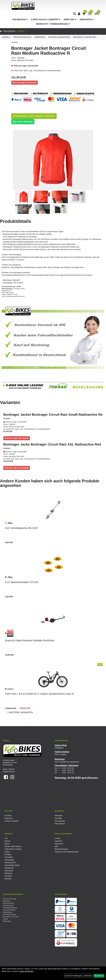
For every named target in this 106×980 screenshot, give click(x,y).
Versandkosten (60, 821)
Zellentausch (9, 871)
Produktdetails (22, 37)
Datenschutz (59, 844)
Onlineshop (20, 20)
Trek (6, 838)
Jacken (21, 31)
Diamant (7, 841)
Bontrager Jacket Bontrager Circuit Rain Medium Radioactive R (49, 51)
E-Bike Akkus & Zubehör (46, 20)
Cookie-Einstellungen (73, 976)
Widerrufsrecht (60, 824)
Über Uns (70, 20)
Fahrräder (8, 854)
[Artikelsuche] (75, 14)
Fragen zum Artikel (59, 37)
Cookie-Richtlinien (26, 971)
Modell (6, 37)
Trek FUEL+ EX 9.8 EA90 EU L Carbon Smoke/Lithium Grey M (39, 694)
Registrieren (9, 818)
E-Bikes (7, 852)
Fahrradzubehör (10, 863)
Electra (7, 844)
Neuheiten (8, 879)
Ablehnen (88, 976)
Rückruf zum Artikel (85, 37)
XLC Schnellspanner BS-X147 (22, 528)
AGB (56, 846)
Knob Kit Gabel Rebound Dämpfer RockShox (30, 640)
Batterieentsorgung (61, 849)
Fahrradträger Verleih (12, 865)
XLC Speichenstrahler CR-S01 (22, 582)
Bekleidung (10, 31)
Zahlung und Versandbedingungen (67, 852)
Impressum (59, 841)
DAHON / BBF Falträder (13, 846)
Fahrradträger (9, 860)
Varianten (40, 37)
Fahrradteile (9, 857)
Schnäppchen (9, 868)
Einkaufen (87, 20)
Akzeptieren (99, 976)
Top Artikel (58, 818)
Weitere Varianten (21, 712)
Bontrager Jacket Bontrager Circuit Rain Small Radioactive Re (53, 415)
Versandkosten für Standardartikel (47, 71)
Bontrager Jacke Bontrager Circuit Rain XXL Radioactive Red (52, 444)
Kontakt (57, 838)
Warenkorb (58, 816)
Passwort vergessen (12, 821)
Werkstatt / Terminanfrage (53, 24)
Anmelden (8, 816)
